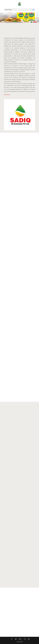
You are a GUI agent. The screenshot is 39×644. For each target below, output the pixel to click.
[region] (19, 15)
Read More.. (7, 95)
